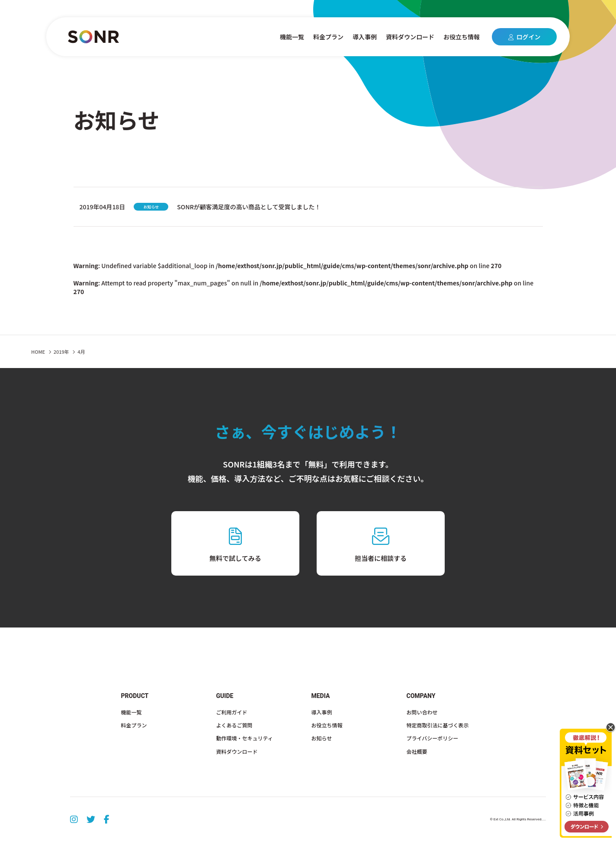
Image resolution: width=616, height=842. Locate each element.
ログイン (525, 37)
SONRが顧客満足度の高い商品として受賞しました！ (249, 207)
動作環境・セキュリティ (245, 738)
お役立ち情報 (462, 37)
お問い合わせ (422, 712)
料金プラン (328, 37)
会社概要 (417, 751)
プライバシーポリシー (433, 738)
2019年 (61, 352)
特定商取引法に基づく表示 (438, 725)
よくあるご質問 (234, 725)
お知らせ (322, 738)
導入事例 (365, 37)
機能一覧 (292, 37)
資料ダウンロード (410, 37)
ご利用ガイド (232, 712)
